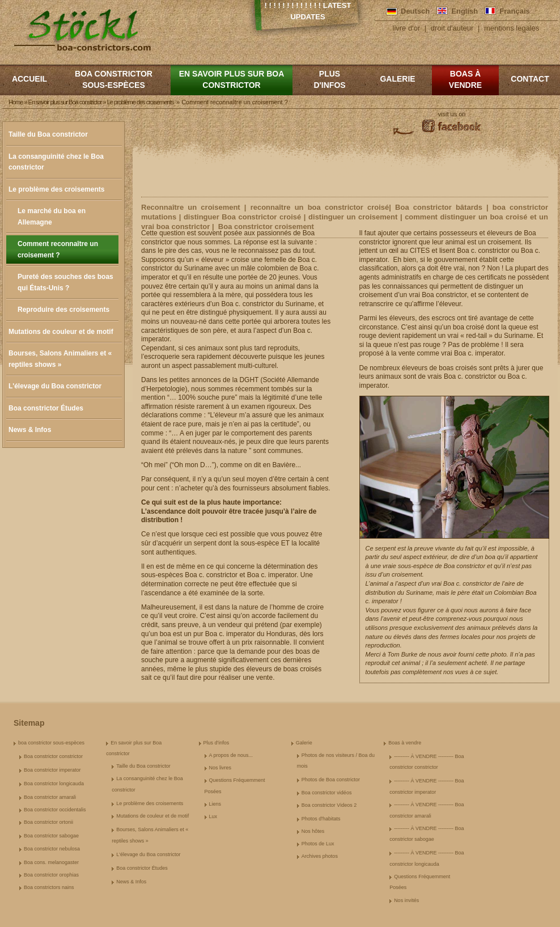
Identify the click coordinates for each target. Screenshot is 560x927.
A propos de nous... (231, 755)
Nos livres (220, 768)
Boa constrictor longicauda (54, 784)
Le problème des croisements (56, 189)
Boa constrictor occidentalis (55, 810)
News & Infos (30, 430)
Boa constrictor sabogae (51, 836)
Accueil (29, 79)
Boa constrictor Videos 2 (329, 805)
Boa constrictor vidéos (327, 793)
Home (16, 102)
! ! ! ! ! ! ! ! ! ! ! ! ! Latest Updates (308, 11)
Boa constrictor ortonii (48, 822)
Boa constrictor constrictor (53, 756)
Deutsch (415, 11)
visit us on (452, 114)
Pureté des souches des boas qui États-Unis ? (65, 282)
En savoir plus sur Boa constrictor (232, 79)
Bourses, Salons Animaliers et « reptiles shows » (60, 359)
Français (514, 11)
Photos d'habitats (321, 819)
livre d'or (407, 28)
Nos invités (406, 900)
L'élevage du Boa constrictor (55, 386)
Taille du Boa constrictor (48, 134)
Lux (213, 816)
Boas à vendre (465, 79)
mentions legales (512, 28)
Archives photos (320, 856)
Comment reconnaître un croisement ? (58, 249)
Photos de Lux (318, 844)
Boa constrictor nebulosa (52, 849)
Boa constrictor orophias (51, 875)
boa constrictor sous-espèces (114, 79)
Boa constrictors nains (49, 887)
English (464, 11)
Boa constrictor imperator (52, 770)
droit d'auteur (452, 28)
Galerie (397, 79)
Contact (530, 79)
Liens (215, 804)
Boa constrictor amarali (50, 797)
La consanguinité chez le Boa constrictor (56, 162)
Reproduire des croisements (63, 310)
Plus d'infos (329, 79)
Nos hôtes (313, 831)
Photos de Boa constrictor (331, 780)
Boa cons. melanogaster (51, 862)
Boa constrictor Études (46, 408)
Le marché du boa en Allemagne (52, 217)
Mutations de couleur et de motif (61, 332)
